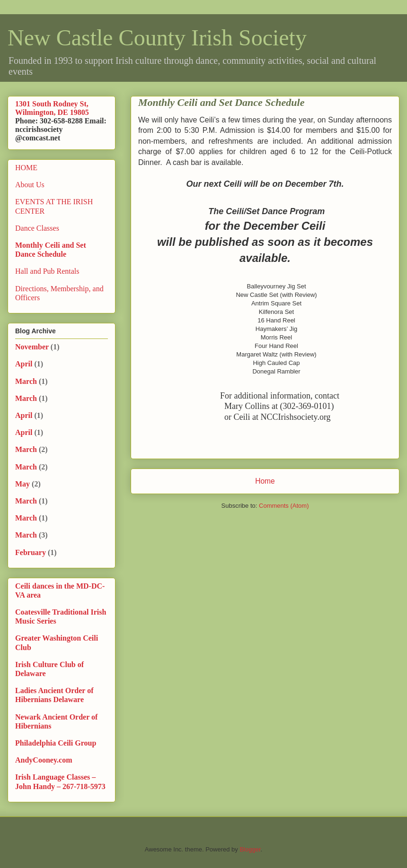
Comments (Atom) (284, 506)
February (31, 552)
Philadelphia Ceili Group (56, 743)
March (26, 381)
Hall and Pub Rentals (47, 271)
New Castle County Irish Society (157, 38)
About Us (30, 185)
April (24, 364)
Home (265, 481)
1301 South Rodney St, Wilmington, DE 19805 (52, 108)
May (22, 484)
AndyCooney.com (44, 760)
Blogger (250, 849)
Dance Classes (37, 228)
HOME (26, 168)
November (32, 347)
